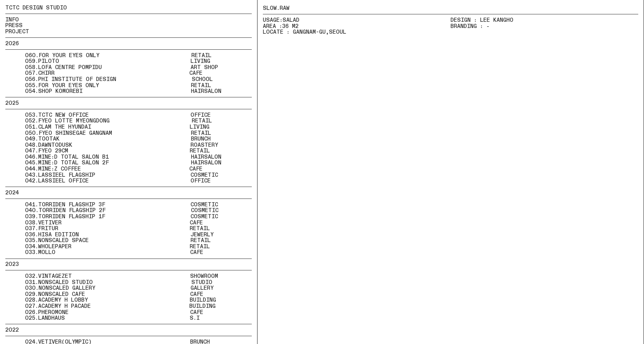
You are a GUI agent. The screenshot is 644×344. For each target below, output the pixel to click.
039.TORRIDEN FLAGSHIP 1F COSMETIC (112, 217)
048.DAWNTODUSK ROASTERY (112, 145)
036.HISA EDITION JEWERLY (109, 235)
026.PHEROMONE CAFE (114, 312)
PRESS (14, 25)
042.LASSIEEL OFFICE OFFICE (108, 181)
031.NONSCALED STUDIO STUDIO (119, 282)
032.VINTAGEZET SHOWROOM (122, 276)
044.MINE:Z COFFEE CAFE (104, 169)
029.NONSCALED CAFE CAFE (114, 294)
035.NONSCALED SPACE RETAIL (118, 240)
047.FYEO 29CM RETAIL (108, 151)
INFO (12, 20)
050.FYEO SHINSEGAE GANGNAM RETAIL (118, 133)
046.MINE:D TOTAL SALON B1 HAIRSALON (113, 157)
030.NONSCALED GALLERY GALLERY (119, 288)
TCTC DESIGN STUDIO (36, 8)
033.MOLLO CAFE (104, 252)
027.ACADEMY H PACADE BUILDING (120, 306)
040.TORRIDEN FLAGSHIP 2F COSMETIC (112, 210)
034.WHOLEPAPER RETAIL (109, 247)
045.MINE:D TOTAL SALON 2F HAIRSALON (113, 163)
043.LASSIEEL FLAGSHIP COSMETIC (112, 175)
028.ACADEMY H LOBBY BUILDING (121, 300)
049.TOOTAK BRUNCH (108, 139)
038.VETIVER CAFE (104, 223)
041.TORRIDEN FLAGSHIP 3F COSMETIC (112, 205)
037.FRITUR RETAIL (108, 229)
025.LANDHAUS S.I (112, 318)
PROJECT (17, 32)
